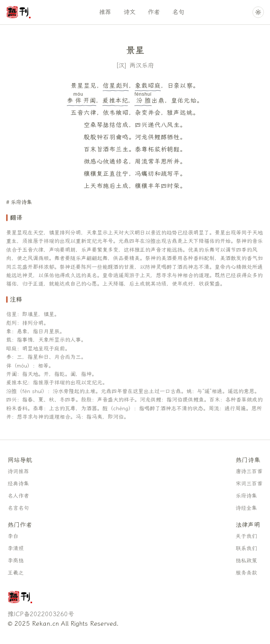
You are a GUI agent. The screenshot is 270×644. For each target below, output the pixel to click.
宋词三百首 (249, 484)
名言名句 (18, 508)
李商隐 (16, 561)
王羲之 (16, 573)
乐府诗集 (21, 202)
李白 (13, 536)
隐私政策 (246, 561)
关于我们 (246, 536)
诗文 (129, 12)
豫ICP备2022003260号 (41, 614)
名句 (178, 12)
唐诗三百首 (249, 471)
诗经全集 (246, 508)
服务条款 (246, 573)
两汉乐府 (142, 65)
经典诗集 (18, 484)
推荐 (105, 12)
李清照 (16, 548)
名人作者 (18, 496)
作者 (154, 12)
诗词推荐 (18, 471)
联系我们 (246, 548)
